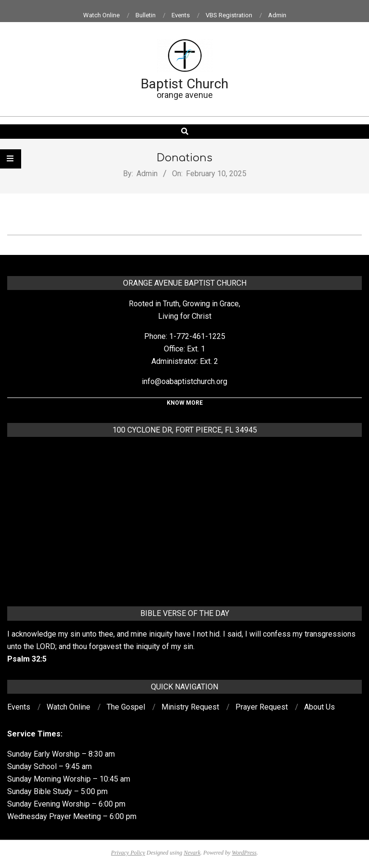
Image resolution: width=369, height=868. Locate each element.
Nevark (192, 853)
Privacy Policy (128, 853)
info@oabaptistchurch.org (184, 381)
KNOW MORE (185, 403)
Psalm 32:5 (27, 659)
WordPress (244, 853)
